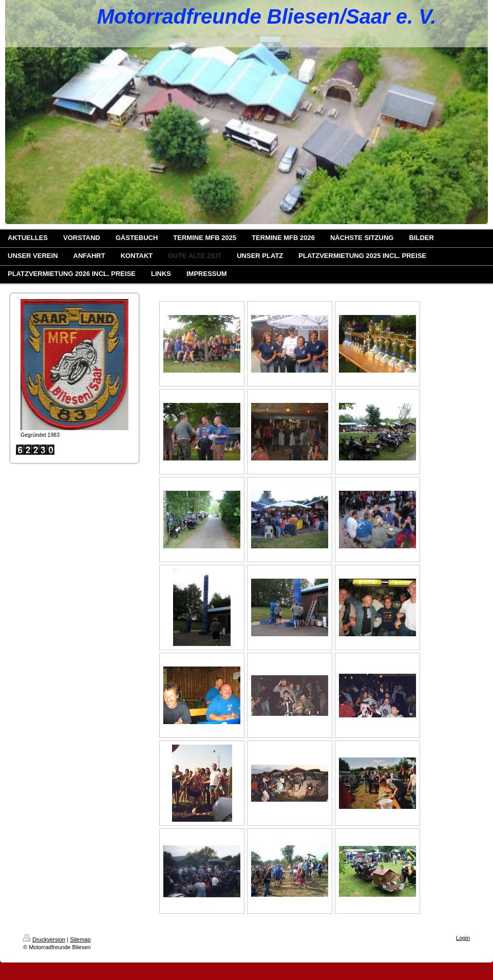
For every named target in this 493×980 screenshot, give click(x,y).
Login (463, 938)
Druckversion (44, 939)
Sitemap (80, 939)
